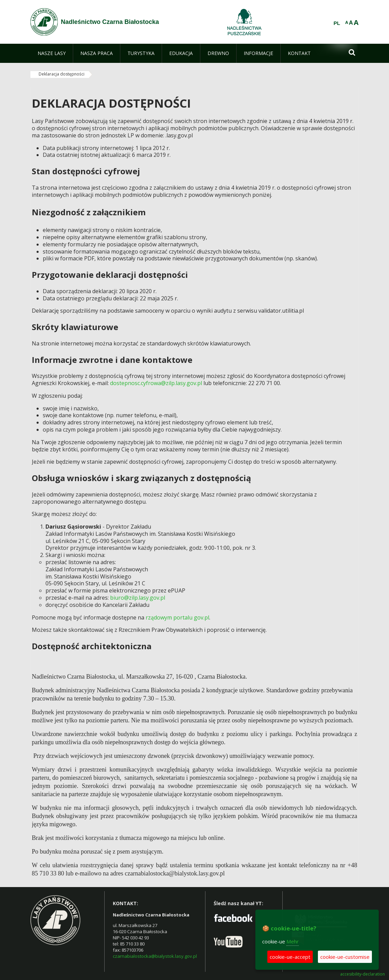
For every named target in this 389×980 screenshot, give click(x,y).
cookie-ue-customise (345, 957)
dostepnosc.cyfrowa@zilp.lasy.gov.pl (156, 383)
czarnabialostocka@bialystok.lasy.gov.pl (155, 956)
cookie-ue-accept (290, 957)
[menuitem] (52, 53)
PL (337, 23)
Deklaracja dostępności (62, 74)
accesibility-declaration (363, 974)
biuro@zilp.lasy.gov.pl (138, 598)
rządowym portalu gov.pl (177, 617)
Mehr (293, 941)
